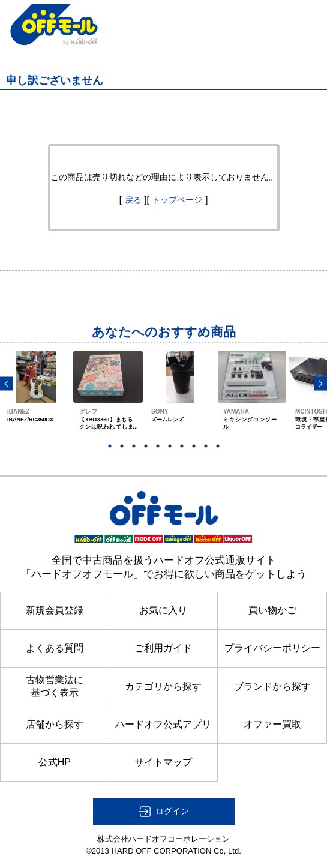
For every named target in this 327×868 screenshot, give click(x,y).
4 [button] (146, 446)
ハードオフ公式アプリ (163, 724)
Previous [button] (6, 383)
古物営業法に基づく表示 (55, 686)
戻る (133, 200)
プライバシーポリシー (272, 648)
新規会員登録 (55, 610)
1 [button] (110, 446)
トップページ (177, 200)
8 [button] (194, 446)
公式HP (55, 762)
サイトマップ (163, 762)
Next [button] (321, 383)
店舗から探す (55, 724)
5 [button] (158, 446)
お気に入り (163, 610)
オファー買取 (272, 724)
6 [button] (170, 446)
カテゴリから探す (163, 686)
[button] (164, 812)
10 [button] (218, 446)
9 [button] (206, 446)
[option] (36, 401)
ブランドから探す (272, 686)
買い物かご (272, 610)
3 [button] (134, 446)
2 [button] (122, 446)
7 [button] (182, 446)
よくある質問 (55, 648)
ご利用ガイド (163, 648)
